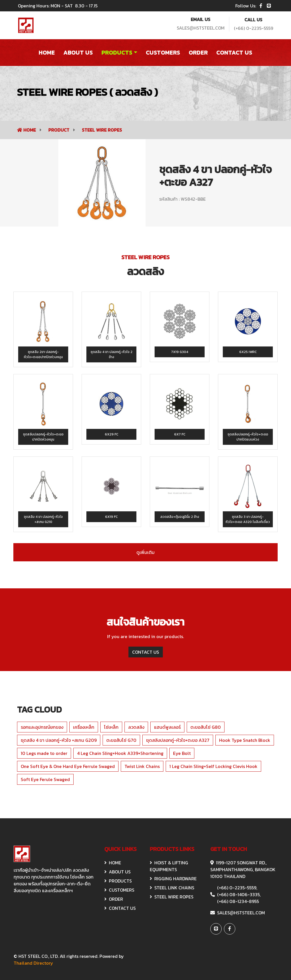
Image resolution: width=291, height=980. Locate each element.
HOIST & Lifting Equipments (169, 866)
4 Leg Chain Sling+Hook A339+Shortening (120, 753)
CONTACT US (146, 652)
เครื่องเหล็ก (84, 727)
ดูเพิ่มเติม (145, 552)
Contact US (234, 53)
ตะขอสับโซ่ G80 (206, 727)
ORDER (114, 899)
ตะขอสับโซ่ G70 (121, 740)
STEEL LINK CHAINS (172, 888)
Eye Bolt (182, 753)
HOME (113, 863)
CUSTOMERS (119, 890)
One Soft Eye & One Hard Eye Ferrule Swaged (68, 766)
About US (78, 53)
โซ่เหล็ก (111, 727)
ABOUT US (118, 872)
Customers (163, 53)
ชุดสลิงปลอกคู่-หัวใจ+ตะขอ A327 (178, 740)
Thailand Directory (33, 963)
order (198, 53)
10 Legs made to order (44, 753)
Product (59, 130)
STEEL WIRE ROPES (102, 130)
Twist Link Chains (142, 766)
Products (117, 53)
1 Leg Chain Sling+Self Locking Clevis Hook (213, 766)
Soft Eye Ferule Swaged (45, 779)
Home (47, 53)
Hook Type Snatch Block (245, 740)
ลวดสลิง (136, 727)
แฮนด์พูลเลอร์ (167, 727)
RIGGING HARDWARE (173, 879)
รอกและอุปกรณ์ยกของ (42, 727)
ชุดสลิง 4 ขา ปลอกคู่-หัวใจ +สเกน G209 (59, 740)
